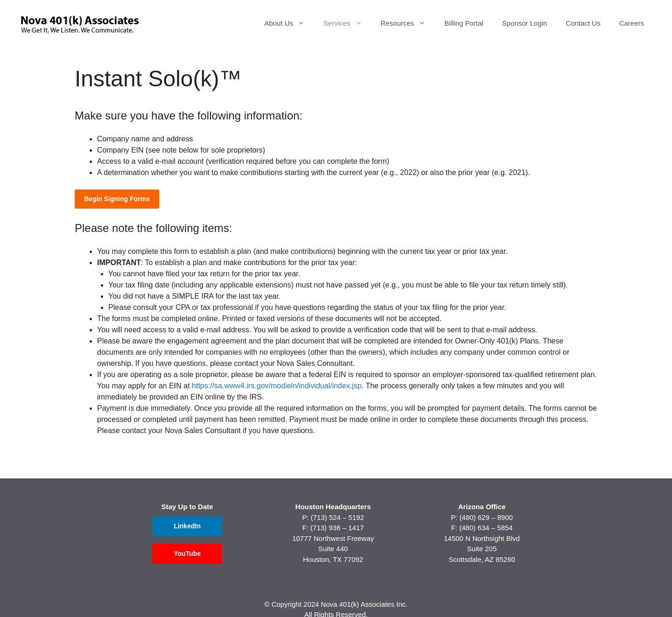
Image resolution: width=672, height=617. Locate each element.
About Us (289, 23)
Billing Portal (464, 23)
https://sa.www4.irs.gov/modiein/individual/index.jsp (277, 386)
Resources (408, 23)
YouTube (187, 554)
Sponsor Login (525, 23)
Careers (632, 23)
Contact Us (583, 23)
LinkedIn (187, 526)
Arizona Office (482, 507)
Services (347, 23)
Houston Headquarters (333, 507)
